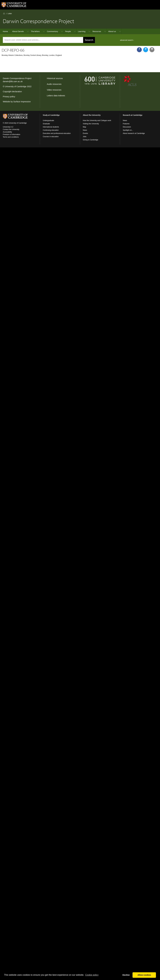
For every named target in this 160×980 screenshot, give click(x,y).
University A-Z (8, 127)
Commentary (53, 31)
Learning (82, 31)
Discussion (127, 127)
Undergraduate (48, 120)
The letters (35, 31)
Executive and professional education (57, 133)
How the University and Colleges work (97, 120)
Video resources (54, 90)
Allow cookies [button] (144, 975)
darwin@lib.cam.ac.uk (13, 81)
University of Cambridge (16, 86)
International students (51, 127)
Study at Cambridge (51, 115)
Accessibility (7, 132)
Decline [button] (126, 975)
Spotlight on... (128, 130)
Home (4, 14)
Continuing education (51, 130)
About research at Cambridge (134, 133)
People (68, 31)
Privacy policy (9, 97)
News (85, 130)
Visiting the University (91, 124)
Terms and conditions (11, 137)
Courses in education (51, 137)
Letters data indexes (56, 96)
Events (85, 133)
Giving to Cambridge (91, 140)
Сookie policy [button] (92, 975)
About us (112, 31)
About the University (92, 115)
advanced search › (127, 40)
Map (84, 127)
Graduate (46, 124)
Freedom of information (11, 134)
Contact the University (11, 129)
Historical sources (55, 78)
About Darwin (18, 31)
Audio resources (54, 84)
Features (126, 124)
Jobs (85, 137)
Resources (97, 31)
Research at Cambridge (133, 115)
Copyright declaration (12, 92)
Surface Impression (22, 102)
